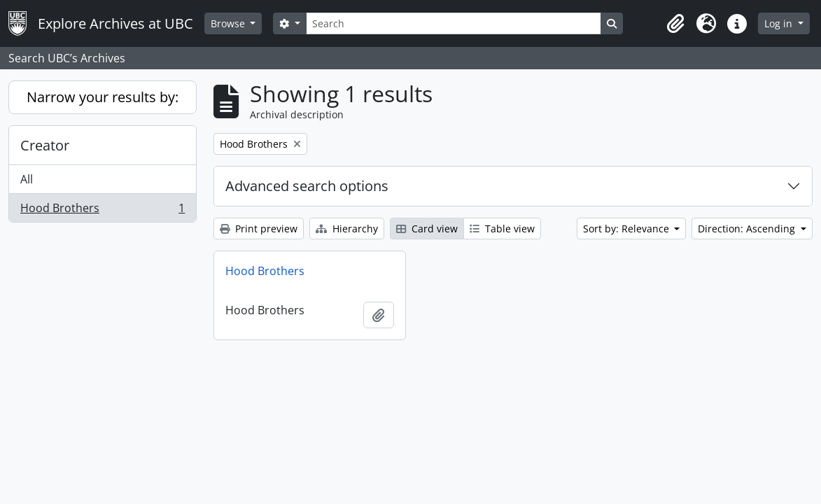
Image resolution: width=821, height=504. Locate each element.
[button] (675, 24)
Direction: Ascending (748, 229)
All (27, 179)
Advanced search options (307, 186)
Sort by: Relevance (627, 229)
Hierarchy (347, 229)
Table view (502, 229)
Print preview (259, 229)
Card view (427, 229)
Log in (780, 23)
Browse (229, 23)
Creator (45, 145)
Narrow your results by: (103, 97)
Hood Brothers (102, 211)
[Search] (454, 23)
